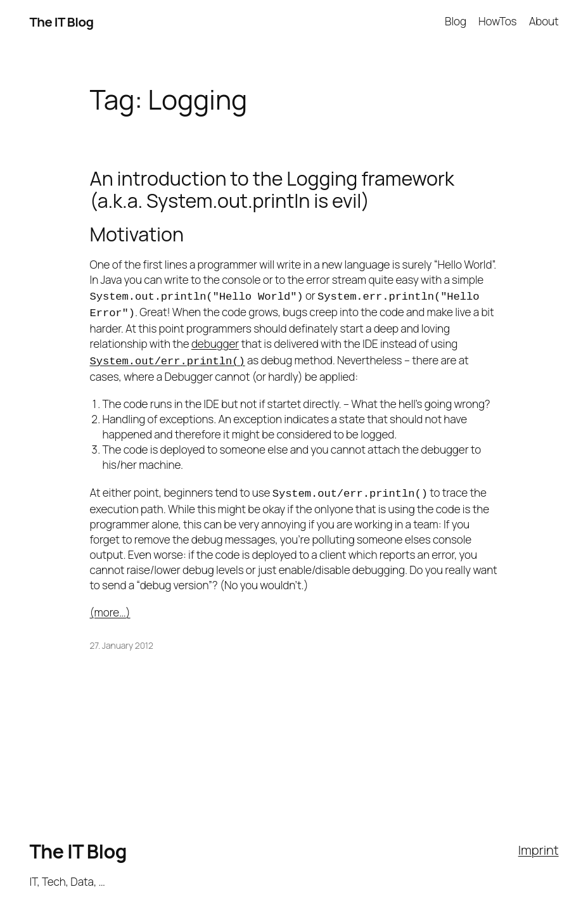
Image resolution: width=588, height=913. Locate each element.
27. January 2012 (122, 639)
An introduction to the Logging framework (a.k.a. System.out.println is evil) (272, 189)
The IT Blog (61, 22)
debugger (215, 341)
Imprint (539, 843)
